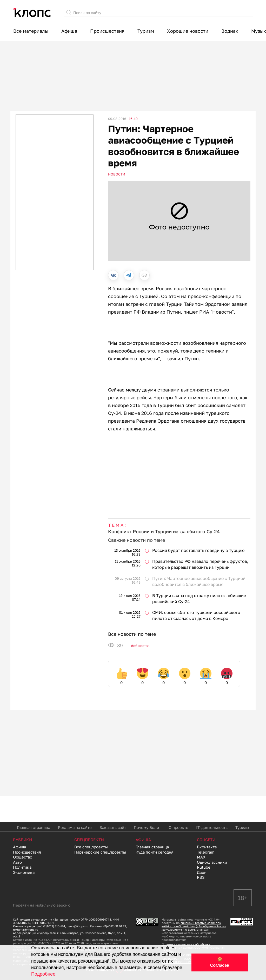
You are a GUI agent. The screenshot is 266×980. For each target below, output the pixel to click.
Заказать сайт (113, 827)
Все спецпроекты (91, 847)
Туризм (146, 31)
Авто (17, 862)
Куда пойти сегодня (155, 852)
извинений (192, 413)
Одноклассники (212, 862)
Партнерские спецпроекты (100, 852)
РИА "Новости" (217, 312)
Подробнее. (44, 974)
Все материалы (31, 31)
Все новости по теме (132, 634)
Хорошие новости (188, 31)
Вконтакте (207, 847)
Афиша (69, 31)
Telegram (206, 852)
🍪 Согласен (220, 962)
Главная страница (34, 827)
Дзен (202, 872)
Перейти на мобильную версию (42, 905)
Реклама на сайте (75, 827)
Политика (22, 867)
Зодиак (230, 31)
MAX (201, 857)
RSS (201, 877)
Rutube (204, 867)
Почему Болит (147, 827)
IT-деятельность (212, 827)
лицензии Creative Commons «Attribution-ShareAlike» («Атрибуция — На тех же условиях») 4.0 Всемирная (194, 926)
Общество (141, 646)
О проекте (178, 827)
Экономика (24, 872)
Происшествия (107, 31)
